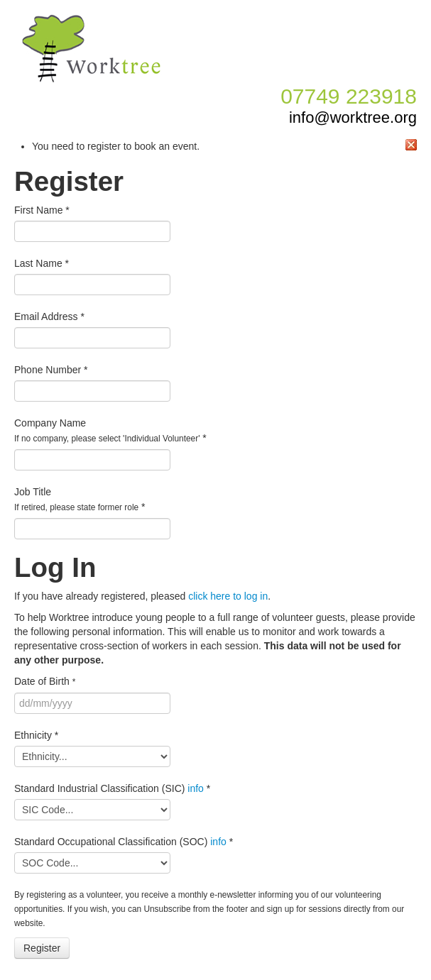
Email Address (49, 316)
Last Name (42, 263)
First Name (42, 210)
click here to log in (228, 596)
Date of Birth (45, 681)
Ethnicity (36, 735)
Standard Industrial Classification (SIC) (112, 788)
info (196, 788)
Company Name (110, 430)
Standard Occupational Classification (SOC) (124, 842)
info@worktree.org (353, 118)
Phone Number (51, 370)
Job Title (80, 499)
